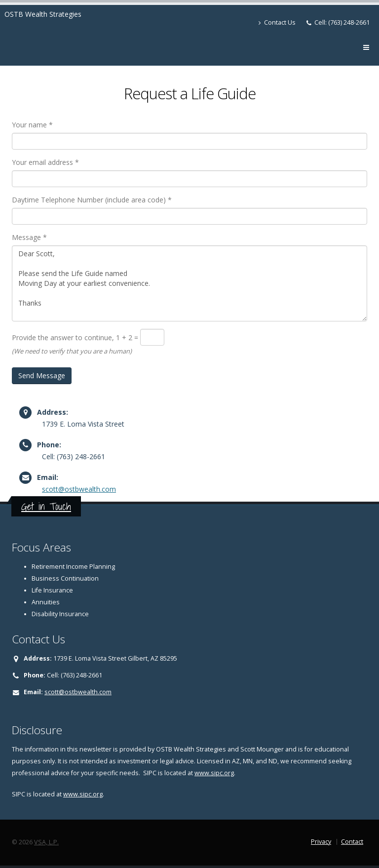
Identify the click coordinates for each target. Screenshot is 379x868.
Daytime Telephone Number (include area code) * (92, 200)
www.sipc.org (214, 773)
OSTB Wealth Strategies (43, 14)
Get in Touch (46, 506)
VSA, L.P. (46, 842)
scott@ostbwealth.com (79, 489)
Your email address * (45, 162)
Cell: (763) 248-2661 (342, 22)
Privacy (321, 842)
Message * (29, 237)
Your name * (32, 125)
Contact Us (277, 22)
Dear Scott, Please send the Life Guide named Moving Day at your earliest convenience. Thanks (189, 283)
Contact (352, 842)
